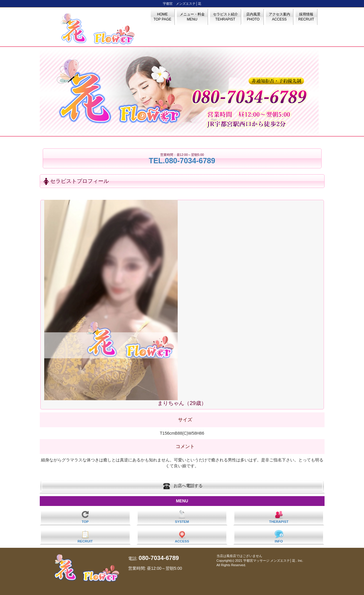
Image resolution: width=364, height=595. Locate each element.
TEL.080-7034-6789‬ (182, 161)
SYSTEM (182, 517)
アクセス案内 (279, 17)
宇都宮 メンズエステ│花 (182, 4)
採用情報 (306, 17)
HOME (163, 17)
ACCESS (182, 536)
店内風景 (253, 17)
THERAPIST (279, 517)
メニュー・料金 (192, 17)
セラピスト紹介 (225, 17)
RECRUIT (85, 536)
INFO (279, 536)
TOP (85, 517)
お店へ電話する (182, 486)
